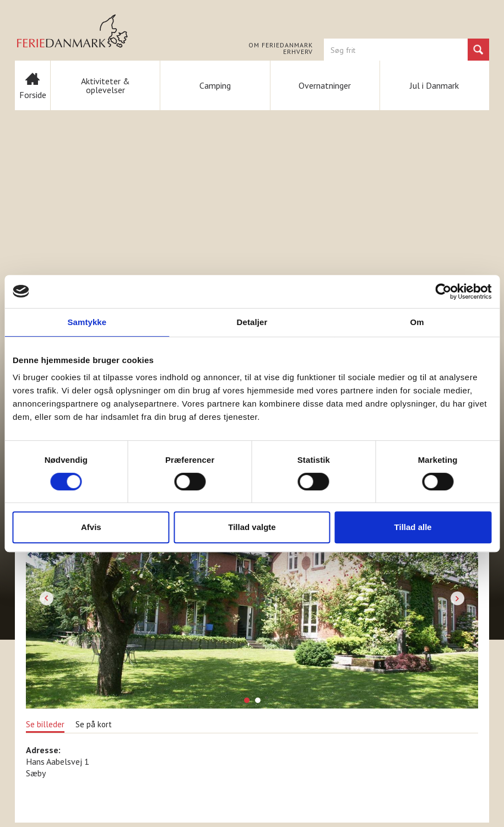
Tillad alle (413, 527)
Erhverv (298, 52)
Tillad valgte (252, 527)
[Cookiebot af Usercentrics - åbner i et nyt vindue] (443, 291)
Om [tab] (417, 322)
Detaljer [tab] (252, 322)
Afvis (91, 527)
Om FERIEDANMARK (281, 45)
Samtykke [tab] (87, 322)
